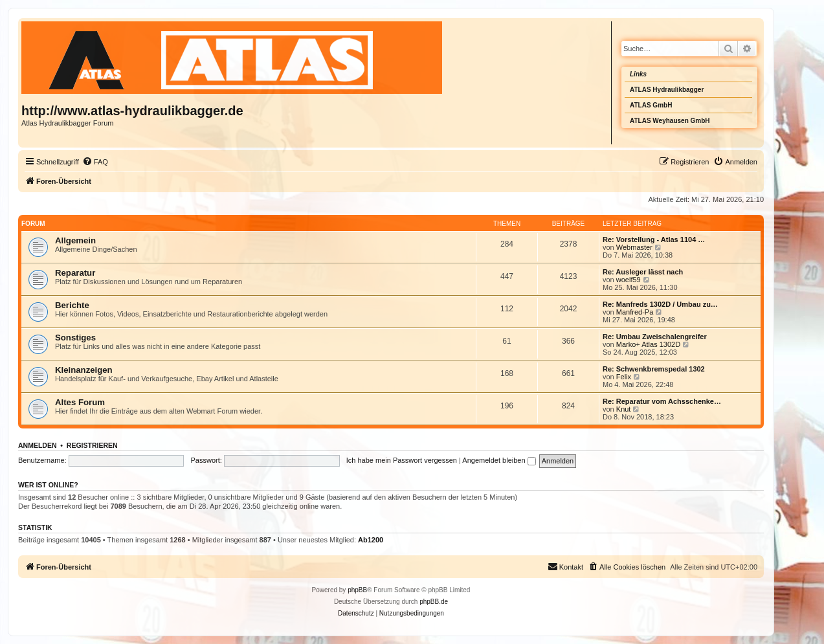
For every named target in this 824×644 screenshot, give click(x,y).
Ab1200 (371, 540)
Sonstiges (75, 338)
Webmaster (634, 247)
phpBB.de (434, 602)
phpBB (357, 590)
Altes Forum (80, 402)
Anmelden (38, 445)
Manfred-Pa (635, 312)
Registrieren (92, 445)
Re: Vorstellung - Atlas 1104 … (654, 239)
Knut (624, 409)
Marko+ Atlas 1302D (648, 344)
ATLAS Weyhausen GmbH (670, 121)
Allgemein (75, 240)
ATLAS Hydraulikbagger (667, 90)
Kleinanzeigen (84, 370)
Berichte (72, 305)
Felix (624, 377)
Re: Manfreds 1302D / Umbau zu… (660, 304)
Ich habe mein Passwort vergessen (402, 460)
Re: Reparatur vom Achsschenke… (662, 401)
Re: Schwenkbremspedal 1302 (654, 369)
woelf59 (629, 280)
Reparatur (75, 273)
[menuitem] (95, 162)
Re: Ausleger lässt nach (643, 272)
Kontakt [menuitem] (565, 566)
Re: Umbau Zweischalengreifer (655, 337)
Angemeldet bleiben (499, 460)
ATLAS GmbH (651, 105)
